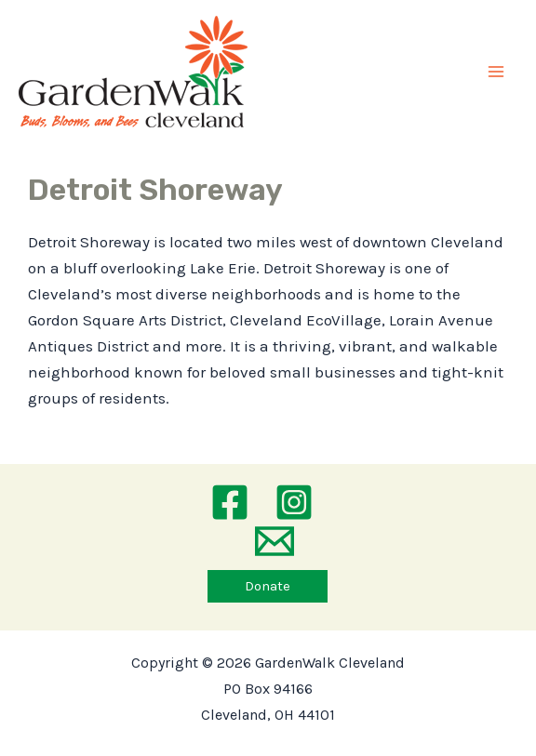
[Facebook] (230, 502)
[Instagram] (294, 502)
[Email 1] (275, 541)
